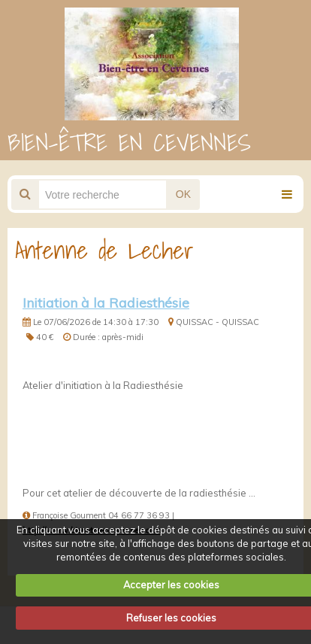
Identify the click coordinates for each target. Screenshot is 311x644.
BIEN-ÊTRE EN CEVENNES (129, 142)
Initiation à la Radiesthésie (106, 302)
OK (183, 194)
